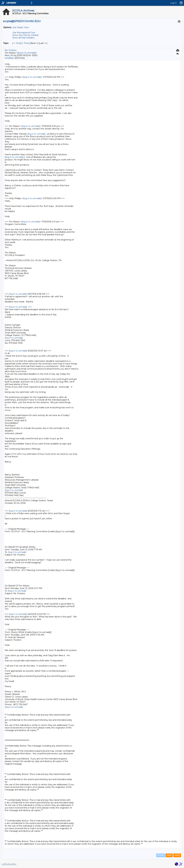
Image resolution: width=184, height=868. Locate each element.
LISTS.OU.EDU (9, 864)
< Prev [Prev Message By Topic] (26, 43)
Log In (174, 3)
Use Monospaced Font (24, 33)
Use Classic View (21, 27)
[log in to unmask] (27, 53)
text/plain (9, 58)
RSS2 (177, 855)
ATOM (161, 855)
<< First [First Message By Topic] (17, 43)
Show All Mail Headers (23, 38)
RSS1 (169, 855)
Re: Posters (11, 50)
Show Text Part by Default (26, 35)
